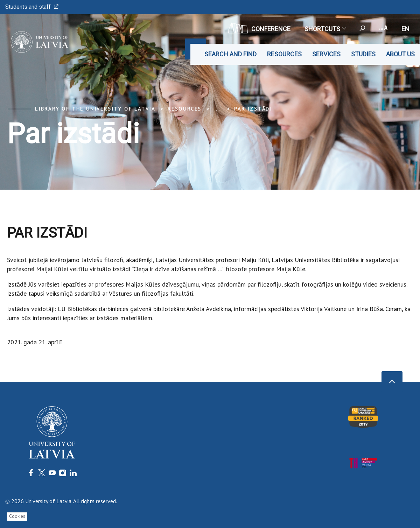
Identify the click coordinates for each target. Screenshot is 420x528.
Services (326, 54)
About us (400, 54)
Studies (363, 54)
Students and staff (32, 7)
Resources (284, 54)
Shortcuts (325, 29)
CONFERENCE (259, 28)
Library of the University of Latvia (95, 109)
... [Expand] (218, 109)
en (405, 29)
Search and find (230, 54)
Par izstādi (253, 109)
